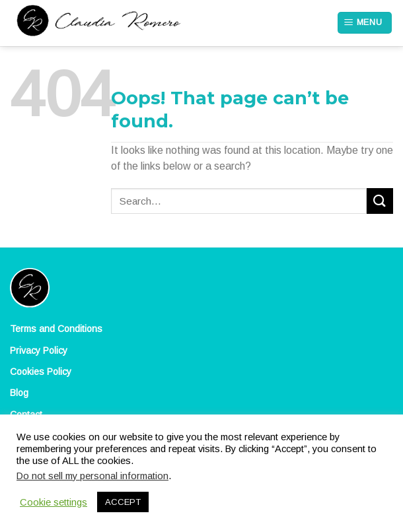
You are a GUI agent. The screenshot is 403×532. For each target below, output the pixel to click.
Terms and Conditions (56, 329)
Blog (19, 393)
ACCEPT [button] (123, 502)
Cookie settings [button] (54, 502)
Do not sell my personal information (92, 476)
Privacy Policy (39, 350)
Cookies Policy (41, 372)
